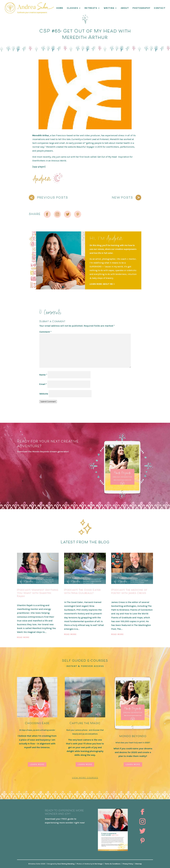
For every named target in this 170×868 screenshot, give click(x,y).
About (125, 8)
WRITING (109, 8)
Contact (160, 8)
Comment (45, 332)
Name (43, 375)
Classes (73, 8)
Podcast (22, 601)
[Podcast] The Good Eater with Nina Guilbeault (82, 591)
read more (23, 637)
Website (44, 394)
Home (60, 8)
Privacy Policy (128, 864)
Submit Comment (48, 402)
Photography (141, 8)
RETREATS (91, 8)
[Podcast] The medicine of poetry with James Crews (129, 591)
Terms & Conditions (113, 864)
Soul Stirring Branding (66, 864)
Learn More (37, 764)
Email (43, 384)
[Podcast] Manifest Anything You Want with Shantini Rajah (38, 593)
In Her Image (98, 864)
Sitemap (138, 864)
